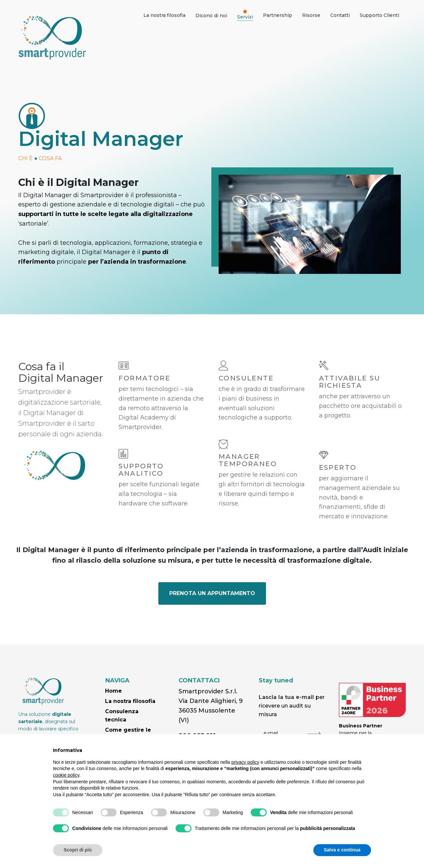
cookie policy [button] (66, 775)
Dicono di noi (211, 16)
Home (113, 691)
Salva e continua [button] (342, 850)
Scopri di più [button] (78, 850)
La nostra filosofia (130, 701)
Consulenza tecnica (122, 716)
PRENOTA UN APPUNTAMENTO (212, 593)
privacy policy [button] (245, 762)
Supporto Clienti (379, 15)
